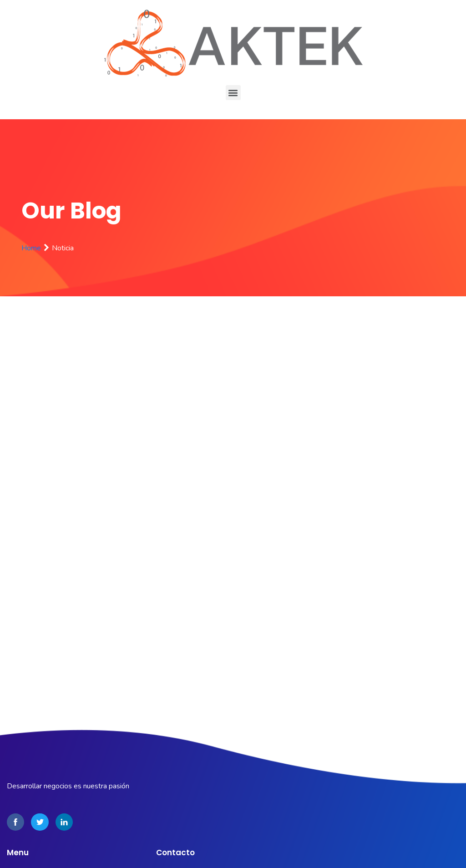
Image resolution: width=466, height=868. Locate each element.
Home (31, 248)
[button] (233, 93)
